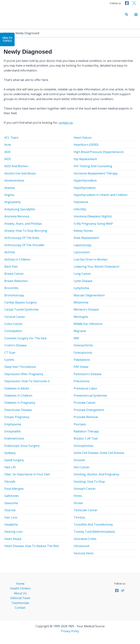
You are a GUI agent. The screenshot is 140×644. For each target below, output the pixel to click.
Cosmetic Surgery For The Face (26, 338)
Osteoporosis (83, 353)
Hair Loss (11, 517)
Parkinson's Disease (87, 374)
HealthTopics (7, 39)
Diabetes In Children (18, 395)
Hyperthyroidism (85, 180)
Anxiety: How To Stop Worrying (26, 231)
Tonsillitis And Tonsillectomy (93, 524)
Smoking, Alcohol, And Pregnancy (96, 474)
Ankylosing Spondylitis (20, 209)
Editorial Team (20, 598)
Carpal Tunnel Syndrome (21, 309)
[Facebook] (127, 3)
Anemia (9, 188)
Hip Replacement (85, 159)
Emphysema (13, 424)
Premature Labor (85, 388)
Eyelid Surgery (14, 460)
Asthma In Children (17, 259)
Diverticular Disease (18, 410)
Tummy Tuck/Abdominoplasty (94, 532)
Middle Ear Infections (88, 324)
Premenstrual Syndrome (90, 395)
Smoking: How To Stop (89, 482)
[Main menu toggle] (136, 15)
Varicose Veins (84, 553)
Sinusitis (79, 460)
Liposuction (82, 252)
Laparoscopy (82, 245)
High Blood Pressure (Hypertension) (99, 152)
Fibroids (10, 482)
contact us (66, 123)
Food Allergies (14, 489)
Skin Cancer (82, 467)
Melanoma (81, 302)
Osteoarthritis (83, 345)
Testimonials (20, 603)
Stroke (78, 503)
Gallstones (12, 496)
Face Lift (10, 467)
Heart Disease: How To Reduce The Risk (32, 546)
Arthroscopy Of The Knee (22, 238)
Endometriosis (14, 438)
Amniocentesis (14, 180)
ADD (7, 152)
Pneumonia (81, 381)
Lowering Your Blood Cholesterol (96, 267)
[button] (127, 15)
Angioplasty (12, 202)
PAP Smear (81, 367)
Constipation (13, 331)
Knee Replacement (86, 238)
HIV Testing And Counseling (93, 166)
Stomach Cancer (85, 489)
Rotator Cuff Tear (86, 438)
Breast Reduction (16, 281)
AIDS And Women (16, 166)
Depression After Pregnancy (24, 374)
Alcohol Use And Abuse (20, 173)
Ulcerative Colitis (85, 539)
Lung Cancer (82, 274)
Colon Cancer (13, 324)
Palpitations (82, 360)
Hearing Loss (13, 532)
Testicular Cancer (86, 510)
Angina (9, 195)
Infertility (80, 209)
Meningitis (81, 317)
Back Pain (11, 267)
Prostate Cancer (85, 403)
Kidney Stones (83, 231)
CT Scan (10, 353)
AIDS (8, 159)
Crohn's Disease (15, 345)
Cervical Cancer (15, 317)
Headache (11, 524)
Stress (78, 496)
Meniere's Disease (86, 309)
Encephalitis (13, 431)
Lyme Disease (83, 281)
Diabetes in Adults (17, 388)
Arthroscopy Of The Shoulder (25, 245)
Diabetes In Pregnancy (20, 403)
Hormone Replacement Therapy (96, 173)
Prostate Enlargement (89, 410)
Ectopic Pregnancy (17, 417)
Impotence (81, 202)
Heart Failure (83, 138)
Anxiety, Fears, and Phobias (23, 224)
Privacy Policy (70, 631)
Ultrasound (81, 546)
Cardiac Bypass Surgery (21, 302)
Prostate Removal (86, 417)
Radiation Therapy (86, 431)
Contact (20, 608)
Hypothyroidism (85, 188)
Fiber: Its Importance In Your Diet (27, 474)
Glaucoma (11, 503)
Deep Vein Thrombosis (20, 367)
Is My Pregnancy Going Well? (93, 224)
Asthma (10, 252)
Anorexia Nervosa (17, 216)
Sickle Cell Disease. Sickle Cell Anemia (99, 453)
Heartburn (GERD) (86, 145)
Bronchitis (11, 288)
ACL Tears (11, 138)
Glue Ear (10, 510)
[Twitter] (134, 3)
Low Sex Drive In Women (91, 259)
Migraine (80, 331)
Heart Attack (13, 539)
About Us (20, 593)
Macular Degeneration (89, 295)
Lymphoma (81, 288)
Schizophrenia (83, 446)
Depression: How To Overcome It (27, 381)
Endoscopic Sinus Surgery (22, 446)
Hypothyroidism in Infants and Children (101, 195)
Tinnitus (79, 517)
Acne (8, 145)
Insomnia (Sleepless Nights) (93, 216)
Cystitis (9, 360)
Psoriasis (80, 424)
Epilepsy (10, 453)
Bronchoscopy (14, 295)
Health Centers (20, 588)
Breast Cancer (14, 274)
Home (20, 584)
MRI (76, 338)
